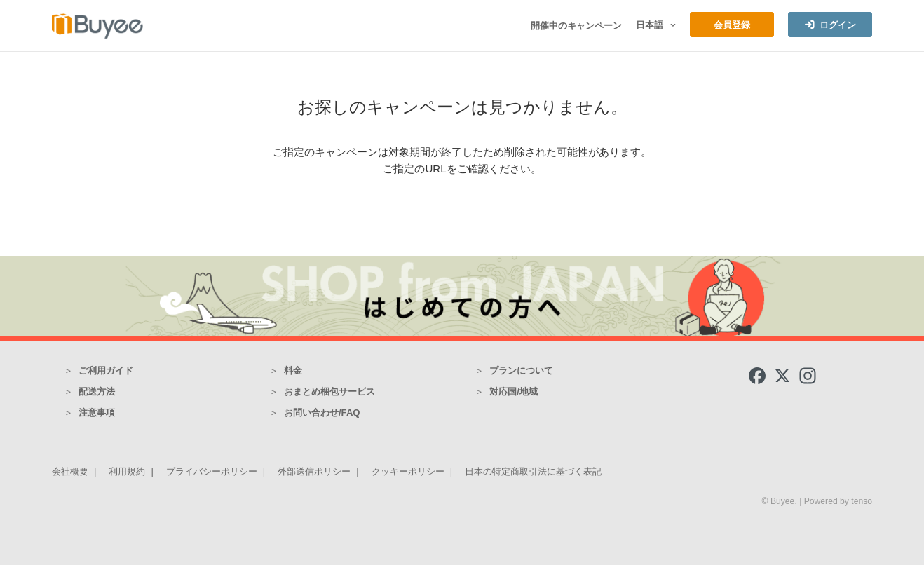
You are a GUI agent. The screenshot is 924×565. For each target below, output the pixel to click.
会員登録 (732, 25)
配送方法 (97, 392)
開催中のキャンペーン (576, 26)
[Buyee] (97, 26)
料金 (293, 370)
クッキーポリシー (408, 471)
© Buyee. (781, 501)
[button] (671, 25)
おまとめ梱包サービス (329, 392)
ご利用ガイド (106, 370)
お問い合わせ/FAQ (322, 413)
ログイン (838, 25)
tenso (862, 501)
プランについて (521, 370)
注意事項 (97, 413)
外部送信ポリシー (314, 471)
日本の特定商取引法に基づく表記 (533, 471)
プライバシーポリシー (212, 471)
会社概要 (70, 471)
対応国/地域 (514, 392)
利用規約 (127, 471)
